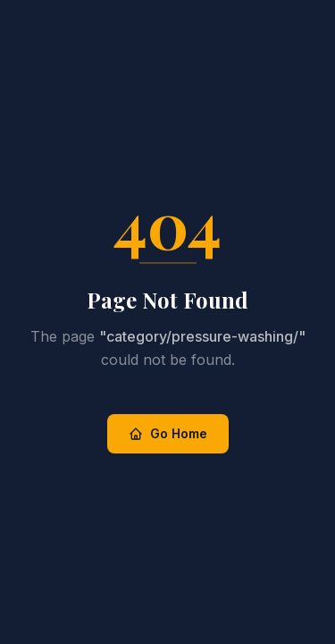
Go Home (168, 433)
